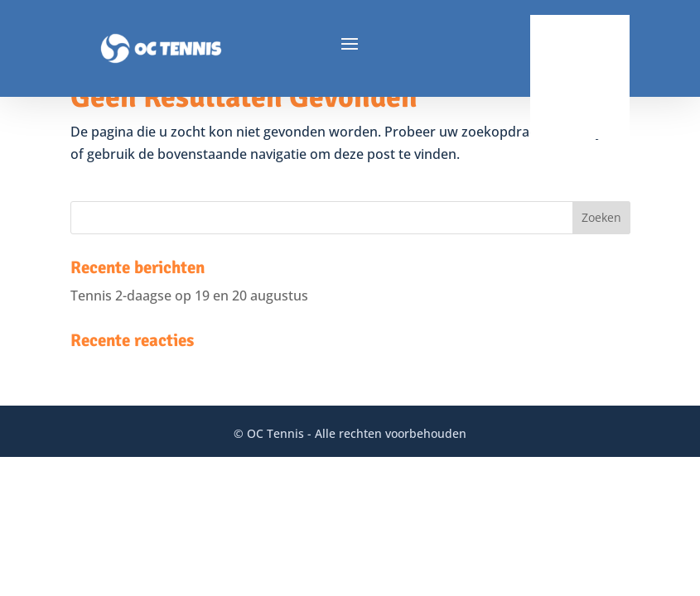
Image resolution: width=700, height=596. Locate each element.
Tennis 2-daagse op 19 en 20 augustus (189, 296)
